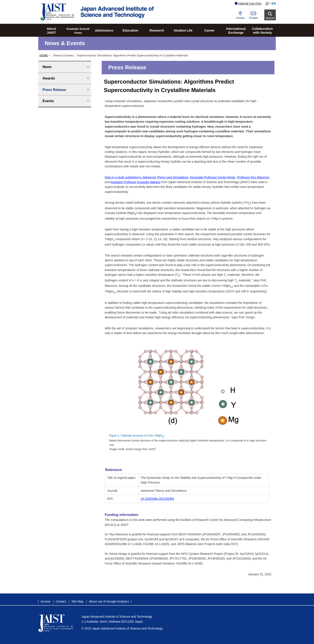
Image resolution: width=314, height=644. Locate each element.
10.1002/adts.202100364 (157, 499)
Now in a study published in (147, 177)
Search (270, 18)
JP (267, 3)
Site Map (77, 601)
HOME (44, 55)
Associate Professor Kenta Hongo (213, 177)
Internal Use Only (248, 3)
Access (240, 18)
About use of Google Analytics (109, 601)
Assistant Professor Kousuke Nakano (135, 182)
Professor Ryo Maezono (253, 177)
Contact (253, 18)
